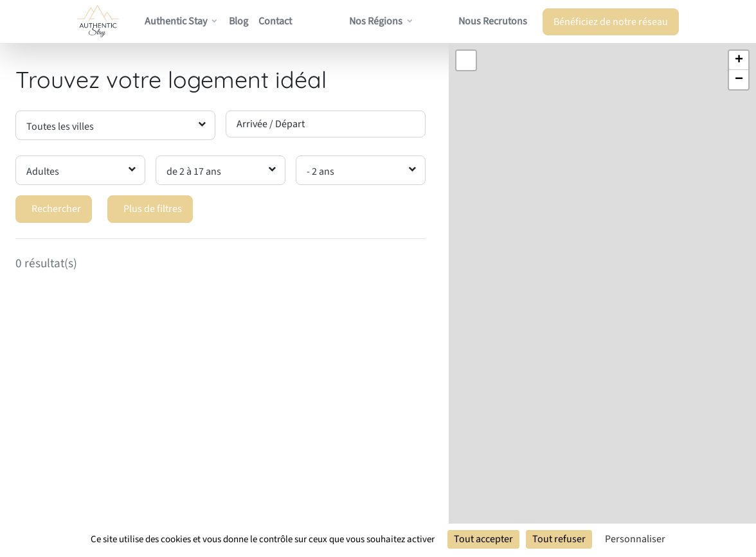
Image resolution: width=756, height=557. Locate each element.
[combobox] (115, 125)
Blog (239, 21)
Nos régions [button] (376, 21)
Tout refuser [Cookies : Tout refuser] (559, 539)
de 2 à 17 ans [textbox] (194, 172)
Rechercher (56, 209)
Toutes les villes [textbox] (60, 127)
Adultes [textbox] (43, 172)
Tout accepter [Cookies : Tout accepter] (483, 539)
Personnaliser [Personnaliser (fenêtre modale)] (635, 539)
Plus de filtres (153, 209)
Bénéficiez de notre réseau (611, 22)
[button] (739, 60)
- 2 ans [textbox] (320, 172)
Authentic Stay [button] (176, 21)
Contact (275, 21)
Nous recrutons (493, 21)
